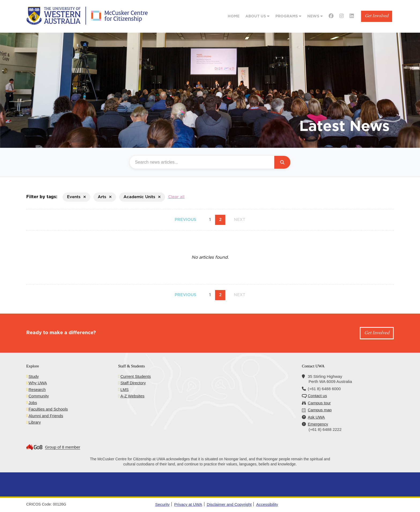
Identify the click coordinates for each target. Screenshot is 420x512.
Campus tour (319, 403)
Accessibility (267, 504)
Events (76, 197)
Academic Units (142, 197)
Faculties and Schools (48, 409)
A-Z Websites (132, 396)
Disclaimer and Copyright (229, 504)
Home (234, 16)
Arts (105, 197)
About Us (257, 16)
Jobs (33, 403)
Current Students (135, 376)
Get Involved (377, 16)
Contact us (317, 396)
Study (33, 376)
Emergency (318, 424)
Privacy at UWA (188, 504)
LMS (124, 389)
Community (39, 396)
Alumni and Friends (46, 416)
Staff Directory (133, 383)
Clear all (176, 197)
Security (162, 504)
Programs (288, 16)
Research (37, 389)
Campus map (320, 410)
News (315, 16)
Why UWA (38, 383)
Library (35, 422)
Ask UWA (316, 417)
